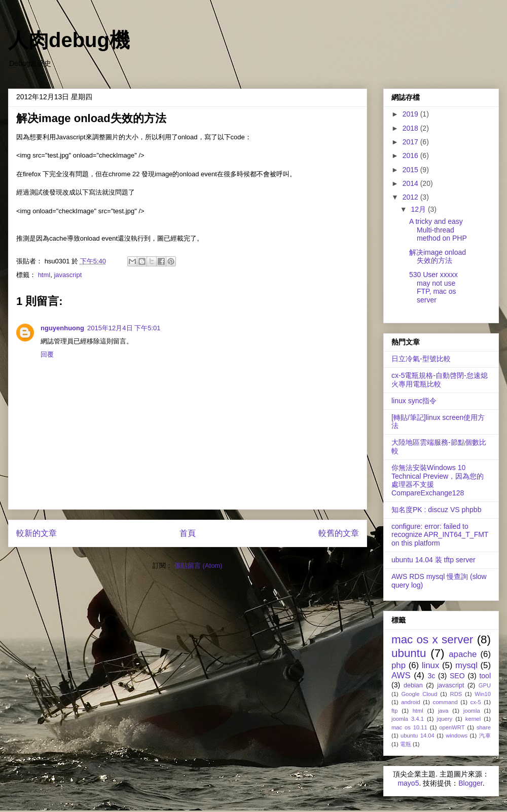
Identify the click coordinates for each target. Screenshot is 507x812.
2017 (411, 142)
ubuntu (409, 653)
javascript (68, 275)
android (410, 702)
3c (431, 676)
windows (457, 736)
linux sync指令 (414, 401)
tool (485, 676)
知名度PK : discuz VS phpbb (436, 510)
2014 (411, 183)
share (484, 727)
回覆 (47, 354)
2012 (411, 197)
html (44, 275)
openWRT (452, 727)
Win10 (483, 694)
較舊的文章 (339, 533)
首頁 (188, 533)
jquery (445, 719)
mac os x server (432, 640)
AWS (401, 675)
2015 (411, 170)
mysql (466, 665)
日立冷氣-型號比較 (421, 359)
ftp (394, 711)
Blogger (470, 783)
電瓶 (406, 744)
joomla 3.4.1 (408, 719)
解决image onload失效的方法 (438, 257)
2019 (411, 114)
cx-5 (476, 702)
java (443, 711)
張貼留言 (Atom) (198, 566)
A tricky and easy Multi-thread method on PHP (438, 230)
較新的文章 (37, 533)
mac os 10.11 (409, 727)
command (445, 702)
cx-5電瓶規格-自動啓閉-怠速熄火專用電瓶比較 (440, 380)
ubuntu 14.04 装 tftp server (433, 560)
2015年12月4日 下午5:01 (124, 328)
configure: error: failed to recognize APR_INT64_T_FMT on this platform (440, 535)
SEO (457, 676)
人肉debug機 (69, 40)
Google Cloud (419, 694)
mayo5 (408, 783)
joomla (472, 711)
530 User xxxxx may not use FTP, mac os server (433, 287)
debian (413, 685)
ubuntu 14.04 (418, 736)
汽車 (485, 736)
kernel (473, 719)
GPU (485, 685)
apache (463, 654)
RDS (456, 694)
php (399, 665)
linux (431, 665)
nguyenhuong (62, 328)
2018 (411, 128)
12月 (419, 209)
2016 (411, 156)
